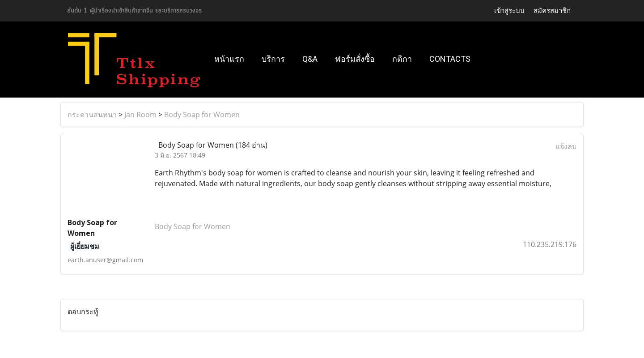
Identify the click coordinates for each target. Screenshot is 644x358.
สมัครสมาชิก (552, 11)
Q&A (310, 59)
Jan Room (140, 115)
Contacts (450, 59)
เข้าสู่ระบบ (509, 11)
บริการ (273, 59)
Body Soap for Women (202, 115)
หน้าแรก (229, 59)
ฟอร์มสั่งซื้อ (355, 59)
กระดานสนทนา (92, 115)
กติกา (402, 59)
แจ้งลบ (566, 146)
